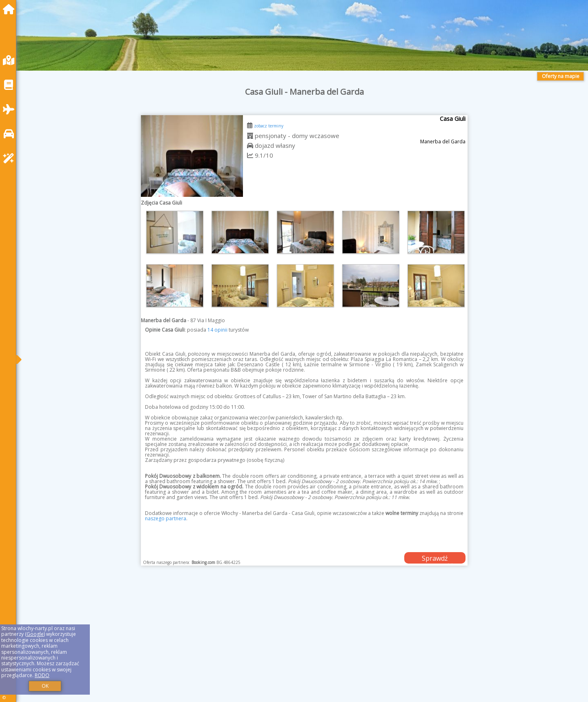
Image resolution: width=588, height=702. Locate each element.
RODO (42, 675)
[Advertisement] (269, 644)
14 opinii (217, 330)
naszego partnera (166, 518)
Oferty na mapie (561, 76)
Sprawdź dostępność (435, 559)
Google (35, 634)
